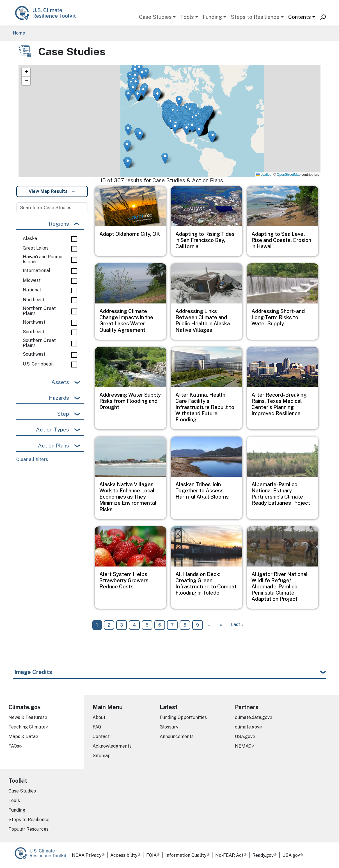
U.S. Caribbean (38, 364)
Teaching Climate (27, 727)
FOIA (151, 855)
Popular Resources (28, 829)
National (32, 290)
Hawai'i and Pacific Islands (43, 259)
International (36, 271)
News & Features (27, 717)
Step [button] (63, 414)
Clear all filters (32, 459)
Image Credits (33, 672)
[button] (138, 96)
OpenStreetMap (289, 175)
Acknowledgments (112, 746)
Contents (300, 17)
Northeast (34, 300)
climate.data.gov (252, 717)
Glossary (169, 727)
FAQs (14, 746)
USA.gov (244, 736)
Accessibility (124, 855)
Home (19, 33)
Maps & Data (22, 736)
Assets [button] (60, 382)
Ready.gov (263, 855)
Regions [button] (59, 224)
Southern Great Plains (39, 343)
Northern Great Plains (39, 311)
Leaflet (263, 175)
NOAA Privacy (87, 855)
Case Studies (155, 17)
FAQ (97, 727)
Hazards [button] (59, 398)
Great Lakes (36, 248)
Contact (101, 736)
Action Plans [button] (53, 446)
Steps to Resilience (255, 17)
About (99, 717)
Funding (212, 17)
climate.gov (247, 727)
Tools (187, 17)
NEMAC (243, 746)
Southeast (34, 332)
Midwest (32, 280)
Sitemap (102, 756)
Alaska (30, 239)
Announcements (177, 736)
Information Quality (186, 855)
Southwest (34, 354)
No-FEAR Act (229, 855)
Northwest (34, 322)
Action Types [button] (52, 430)
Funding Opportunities (183, 717)
